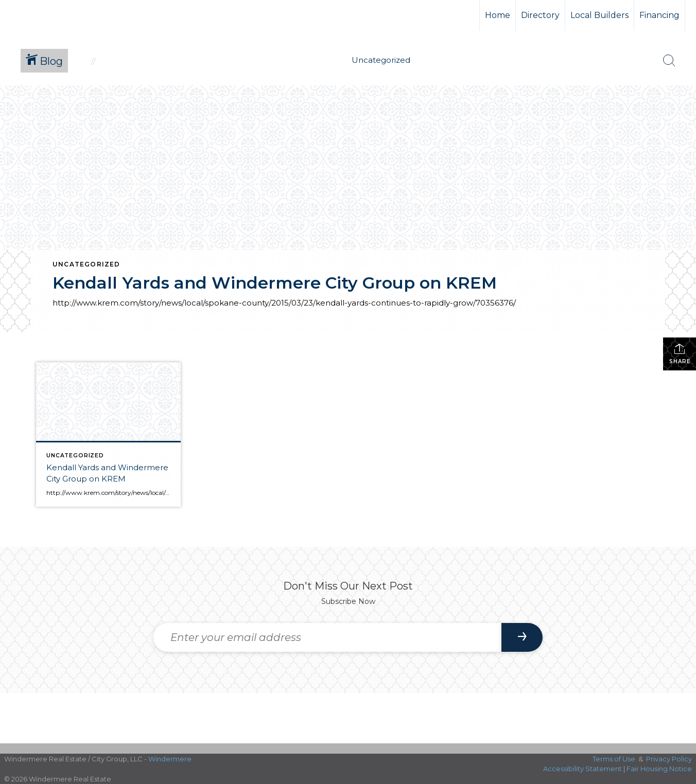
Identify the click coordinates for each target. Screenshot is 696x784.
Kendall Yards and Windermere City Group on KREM (275, 283)
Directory (540, 15)
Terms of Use (614, 759)
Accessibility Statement (582, 769)
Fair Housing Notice (659, 769)
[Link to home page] (47, 15)
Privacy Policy (669, 759)
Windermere (170, 759)
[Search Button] (669, 61)
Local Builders (599, 15)
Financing (659, 15)
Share (680, 354)
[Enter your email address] (327, 637)
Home (498, 15)
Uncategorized (86, 264)
